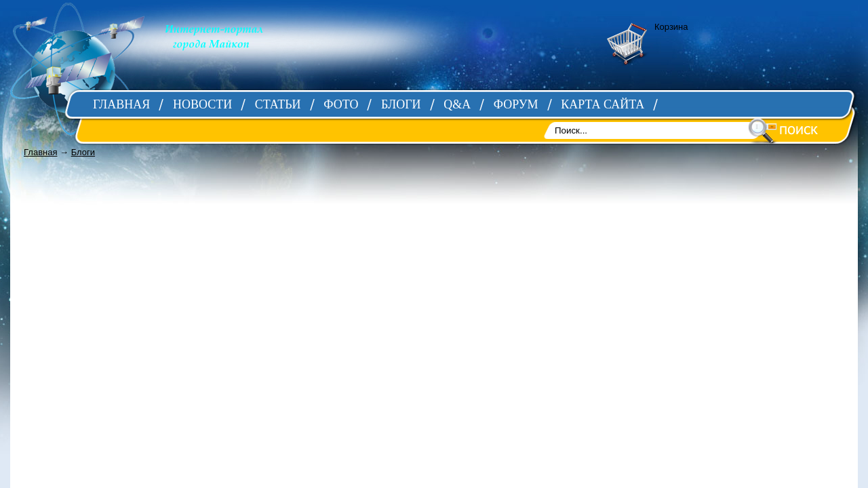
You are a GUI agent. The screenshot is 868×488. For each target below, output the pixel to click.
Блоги (83, 152)
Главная (40, 152)
